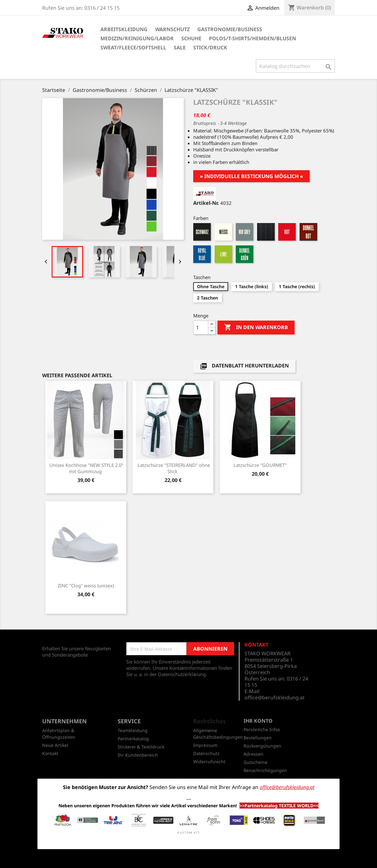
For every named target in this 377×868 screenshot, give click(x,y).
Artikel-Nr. (206, 203)
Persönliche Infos (262, 729)
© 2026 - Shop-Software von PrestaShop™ (188, 860)
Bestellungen (258, 738)
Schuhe (191, 38)
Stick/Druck (210, 48)
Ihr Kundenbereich (138, 755)
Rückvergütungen (262, 746)
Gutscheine (256, 762)
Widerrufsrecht (209, 762)
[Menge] (201, 328)
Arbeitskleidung (124, 29)
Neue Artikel (55, 745)
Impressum (205, 745)
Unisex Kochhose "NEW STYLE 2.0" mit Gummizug (86, 468)
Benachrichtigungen (265, 770)
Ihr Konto (258, 721)
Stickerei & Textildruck (141, 747)
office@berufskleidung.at (275, 697)
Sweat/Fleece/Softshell (133, 48)
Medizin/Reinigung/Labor (137, 38)
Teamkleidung (133, 730)
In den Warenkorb (256, 328)
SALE (180, 48)
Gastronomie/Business (230, 29)
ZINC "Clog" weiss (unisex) (86, 585)
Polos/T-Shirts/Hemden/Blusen (253, 38)
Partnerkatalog (133, 739)
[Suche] (295, 66)
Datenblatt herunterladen (244, 366)
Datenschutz (206, 753)
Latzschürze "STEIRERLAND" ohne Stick (174, 468)
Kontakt (50, 753)
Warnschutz (172, 29)
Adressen (253, 754)
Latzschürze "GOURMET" (260, 465)
